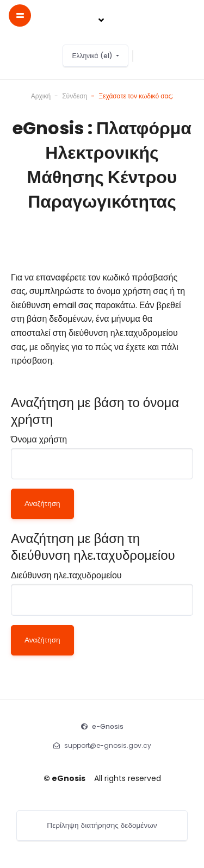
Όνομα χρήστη (39, 439)
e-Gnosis (108, 726)
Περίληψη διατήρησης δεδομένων (102, 825)
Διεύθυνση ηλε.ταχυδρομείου (66, 575)
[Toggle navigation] (101, 20)
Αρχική (41, 96)
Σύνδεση (75, 96)
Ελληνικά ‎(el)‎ (93, 56)
